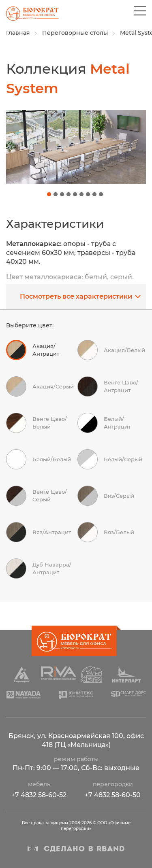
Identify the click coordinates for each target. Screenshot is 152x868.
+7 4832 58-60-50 (113, 795)
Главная (18, 33)
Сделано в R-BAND (76, 849)
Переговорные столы (75, 33)
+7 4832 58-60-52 (39, 795)
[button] (49, 194)
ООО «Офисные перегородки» (29, 16)
